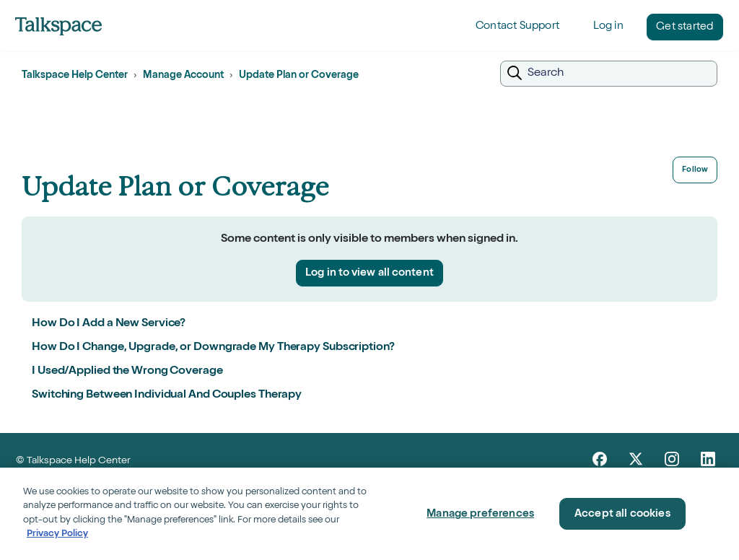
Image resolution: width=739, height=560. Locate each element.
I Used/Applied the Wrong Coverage (127, 372)
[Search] (609, 74)
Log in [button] (608, 26)
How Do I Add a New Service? (109, 324)
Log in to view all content (369, 273)
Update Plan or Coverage (299, 76)
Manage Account (183, 76)
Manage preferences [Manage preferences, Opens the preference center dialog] (480, 514)
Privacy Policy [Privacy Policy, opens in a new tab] (57, 534)
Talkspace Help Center (75, 76)
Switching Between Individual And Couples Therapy (167, 395)
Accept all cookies (622, 514)
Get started (685, 27)
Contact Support (517, 26)
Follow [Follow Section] (695, 170)
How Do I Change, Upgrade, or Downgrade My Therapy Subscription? (213, 348)
